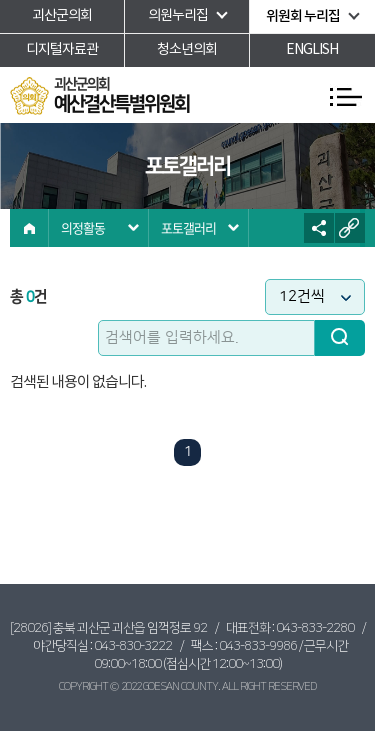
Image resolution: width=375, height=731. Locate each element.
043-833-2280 (315, 628)
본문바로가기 (0, 0)
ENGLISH (312, 50)
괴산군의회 (62, 16)
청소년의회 (187, 50)
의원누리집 (178, 16)
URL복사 (350, 228)
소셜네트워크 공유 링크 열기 (319, 228)
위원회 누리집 (303, 16)
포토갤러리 (188, 227)
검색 (340, 338)
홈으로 (29, 228)
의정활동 (83, 227)
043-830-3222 (133, 646)
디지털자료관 (62, 50)
